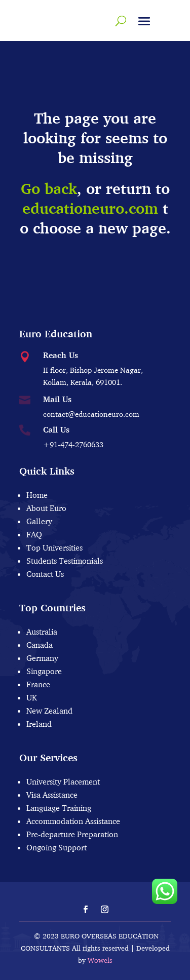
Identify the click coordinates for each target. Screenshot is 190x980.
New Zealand (49, 711)
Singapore (44, 671)
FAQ (34, 534)
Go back (49, 189)
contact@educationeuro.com (91, 414)
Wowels (100, 960)
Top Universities (54, 547)
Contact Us (45, 574)
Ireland (39, 724)
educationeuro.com (90, 208)
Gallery (39, 521)
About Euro (46, 508)
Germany (42, 658)
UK (32, 697)
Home (37, 495)
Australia (42, 632)
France (38, 684)
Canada (40, 645)
